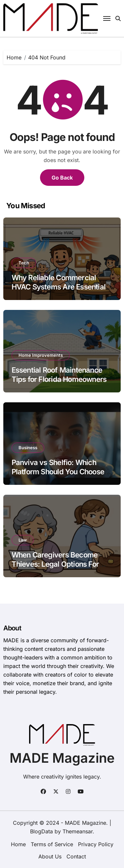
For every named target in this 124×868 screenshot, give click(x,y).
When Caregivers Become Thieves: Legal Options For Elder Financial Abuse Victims (60, 564)
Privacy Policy (96, 844)
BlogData (41, 831)
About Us (50, 856)
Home (18, 844)
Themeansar (78, 831)
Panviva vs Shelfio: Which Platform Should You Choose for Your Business (58, 472)
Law (23, 540)
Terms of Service (52, 844)
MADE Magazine (62, 758)
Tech (24, 263)
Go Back (62, 178)
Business (28, 448)
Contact (76, 856)
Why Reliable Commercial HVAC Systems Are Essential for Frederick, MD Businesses (60, 287)
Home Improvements (41, 355)
